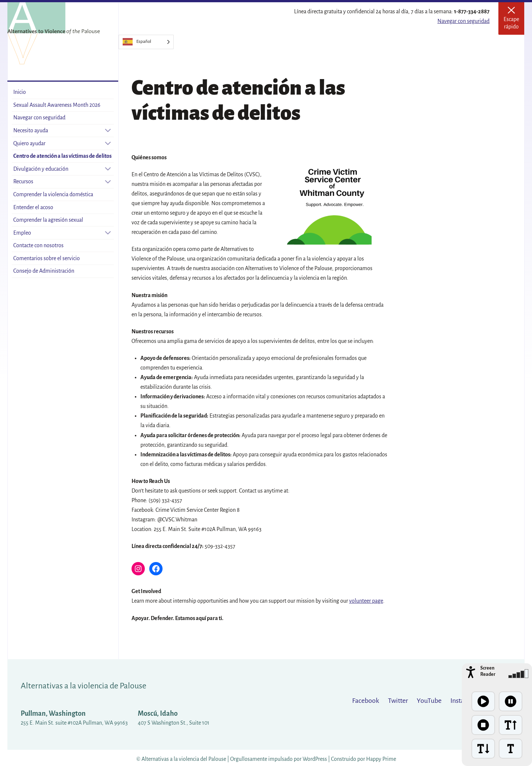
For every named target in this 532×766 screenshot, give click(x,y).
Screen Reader (488, 671)
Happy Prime (381, 759)
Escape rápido (514, 21)
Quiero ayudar (29, 143)
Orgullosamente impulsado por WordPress (279, 759)
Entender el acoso (33, 207)
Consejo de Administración (44, 271)
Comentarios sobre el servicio (47, 258)
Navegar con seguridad (463, 21)
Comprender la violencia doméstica (53, 194)
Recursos (23, 181)
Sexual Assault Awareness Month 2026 (57, 105)
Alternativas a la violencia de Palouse (83, 686)
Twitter (398, 701)
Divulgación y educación (41, 169)
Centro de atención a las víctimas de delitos (62, 156)
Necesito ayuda (31, 130)
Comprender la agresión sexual (48, 220)
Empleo (22, 233)
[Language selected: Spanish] (146, 42)
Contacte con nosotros (38, 245)
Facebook (366, 701)
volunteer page (366, 601)
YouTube (429, 701)
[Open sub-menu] (108, 131)
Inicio (20, 92)
